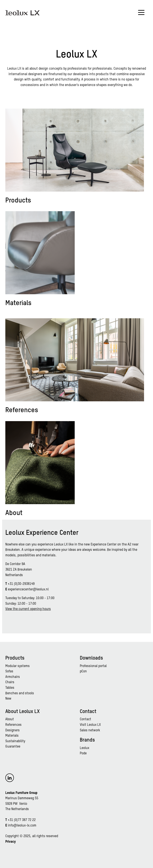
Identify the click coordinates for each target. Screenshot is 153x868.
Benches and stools (20, 693)
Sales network (90, 730)
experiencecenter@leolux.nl (28, 590)
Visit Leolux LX (90, 725)
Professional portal (93, 666)
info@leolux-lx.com (22, 826)
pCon (83, 671)
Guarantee (13, 747)
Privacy (11, 842)
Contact (85, 719)
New (8, 699)
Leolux (85, 748)
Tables (10, 688)
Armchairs (13, 677)
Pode (83, 753)
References (13, 725)
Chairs (10, 682)
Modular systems (17, 666)
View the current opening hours (28, 609)
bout (11, 719)
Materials (12, 736)
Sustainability (15, 741)
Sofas (9, 671)
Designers (12, 730)
